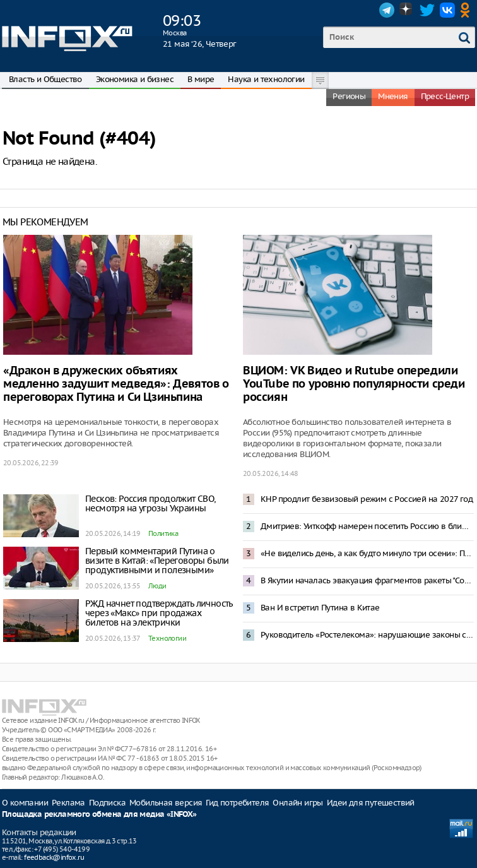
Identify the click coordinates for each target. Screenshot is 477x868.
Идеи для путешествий (371, 803)
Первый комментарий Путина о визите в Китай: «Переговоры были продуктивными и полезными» (157, 561)
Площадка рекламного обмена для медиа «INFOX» (99, 815)
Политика (163, 533)
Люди (157, 586)
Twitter (427, 10)
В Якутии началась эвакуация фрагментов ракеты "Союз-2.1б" (367, 580)
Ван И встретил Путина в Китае (320, 608)
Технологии (167, 638)
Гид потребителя (237, 803)
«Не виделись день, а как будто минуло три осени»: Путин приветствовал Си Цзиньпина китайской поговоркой (367, 553)
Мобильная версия (166, 803)
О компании (25, 803)
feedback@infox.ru (54, 857)
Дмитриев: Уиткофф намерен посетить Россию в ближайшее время (367, 526)
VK (447, 10)
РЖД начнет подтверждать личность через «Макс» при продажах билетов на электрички (159, 613)
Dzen (407, 10)
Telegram (387, 10)
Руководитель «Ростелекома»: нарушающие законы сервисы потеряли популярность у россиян (367, 635)
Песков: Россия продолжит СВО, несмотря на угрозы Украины (150, 503)
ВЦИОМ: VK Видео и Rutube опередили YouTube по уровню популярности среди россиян (354, 384)
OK (468, 10)
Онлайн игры (297, 803)
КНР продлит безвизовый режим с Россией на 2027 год (367, 499)
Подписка (107, 803)
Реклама (68, 803)
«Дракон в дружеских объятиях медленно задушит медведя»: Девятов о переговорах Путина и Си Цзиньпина (116, 384)
